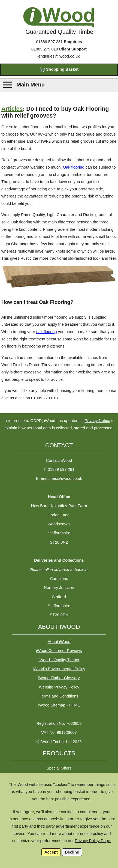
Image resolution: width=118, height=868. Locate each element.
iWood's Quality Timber (59, 660)
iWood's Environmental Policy (59, 669)
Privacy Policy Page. (93, 841)
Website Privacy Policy (59, 687)
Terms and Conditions (59, 696)
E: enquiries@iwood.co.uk (59, 478)
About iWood (59, 642)
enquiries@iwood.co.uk (59, 56)
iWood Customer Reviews (59, 651)
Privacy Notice (97, 421)
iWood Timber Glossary (59, 678)
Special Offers (59, 768)
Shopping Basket (59, 70)
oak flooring (47, 332)
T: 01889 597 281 (59, 469)
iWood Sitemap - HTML (59, 705)
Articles (12, 109)
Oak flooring (74, 167)
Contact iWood (59, 460)
